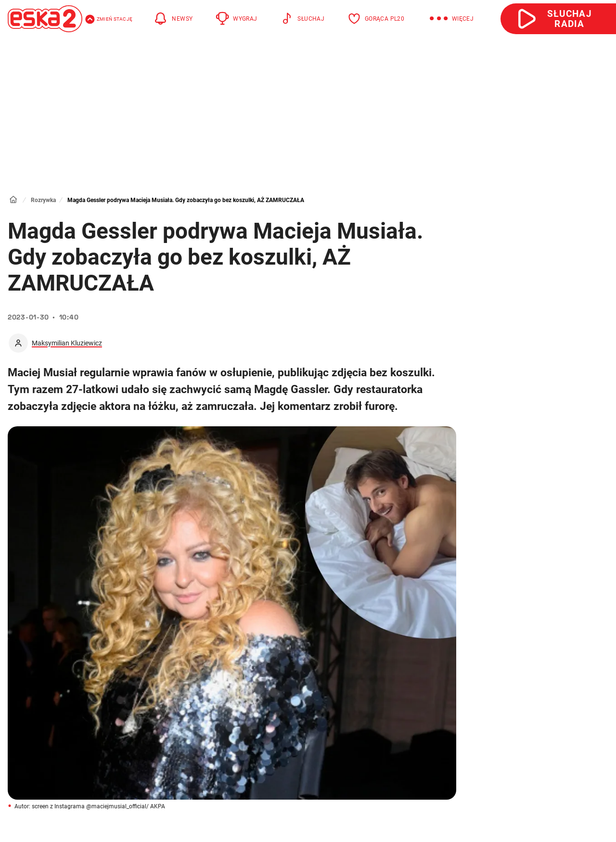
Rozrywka (43, 200)
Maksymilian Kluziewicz (67, 343)
